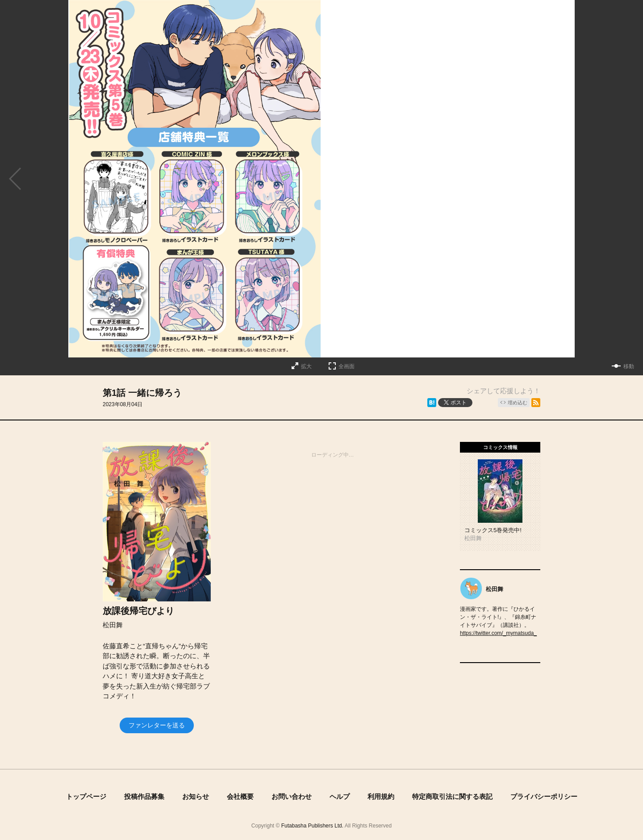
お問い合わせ (292, 796)
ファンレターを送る (157, 725)
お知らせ (196, 796)
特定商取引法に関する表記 (452, 796)
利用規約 (381, 796)
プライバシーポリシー (544, 796)
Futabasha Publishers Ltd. (312, 826)
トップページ (86, 796)
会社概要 (240, 796)
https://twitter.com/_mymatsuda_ (498, 633)
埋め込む (518, 403)
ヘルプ (340, 796)
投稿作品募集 (144, 796)
